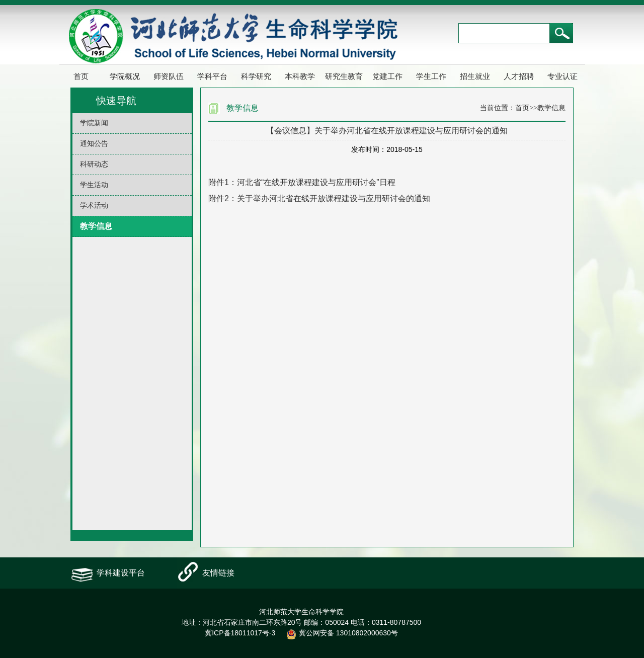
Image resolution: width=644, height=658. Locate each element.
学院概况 (125, 76)
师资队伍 (169, 76)
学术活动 (94, 205)
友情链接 (218, 573)
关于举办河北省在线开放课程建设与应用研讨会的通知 (334, 198)
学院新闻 (94, 123)
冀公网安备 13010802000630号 (340, 633)
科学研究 (256, 76)
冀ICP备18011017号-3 (240, 633)
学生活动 (94, 185)
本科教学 (300, 76)
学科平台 (212, 76)
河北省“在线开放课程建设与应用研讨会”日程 (316, 182)
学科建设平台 (121, 573)
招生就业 (475, 76)
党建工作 (387, 76)
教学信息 (96, 226)
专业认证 (562, 76)
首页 (81, 76)
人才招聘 (519, 76)
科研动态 (94, 164)
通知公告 (94, 144)
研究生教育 (344, 76)
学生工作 (431, 76)
